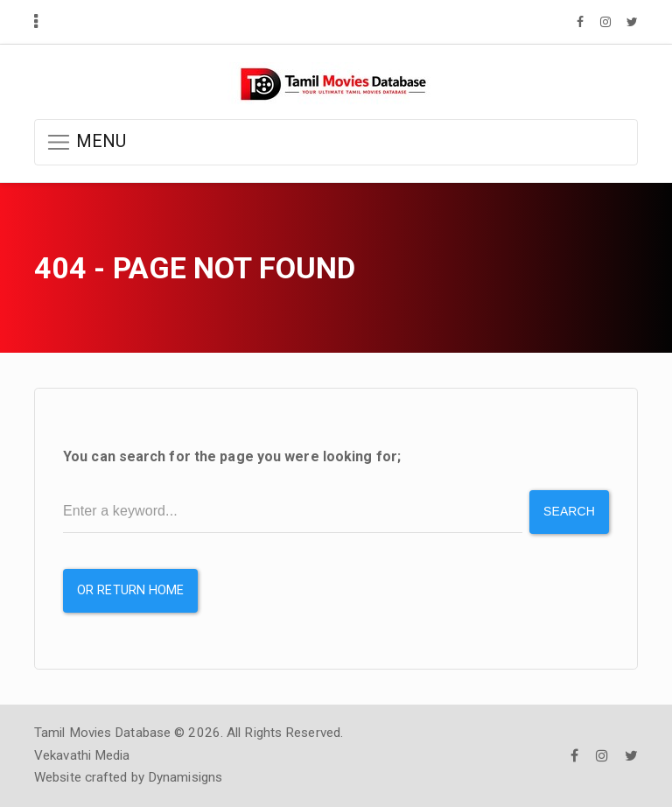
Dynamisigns (185, 777)
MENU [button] (86, 142)
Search (569, 511)
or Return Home (130, 590)
